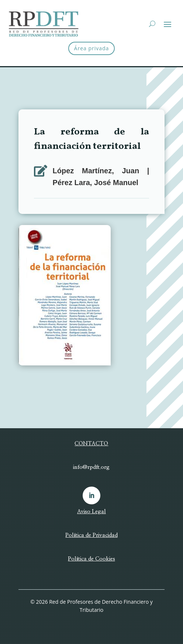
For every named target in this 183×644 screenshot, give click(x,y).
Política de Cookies (91, 559)
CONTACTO (91, 444)
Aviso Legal (91, 512)
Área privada (92, 48)
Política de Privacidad (91, 535)
